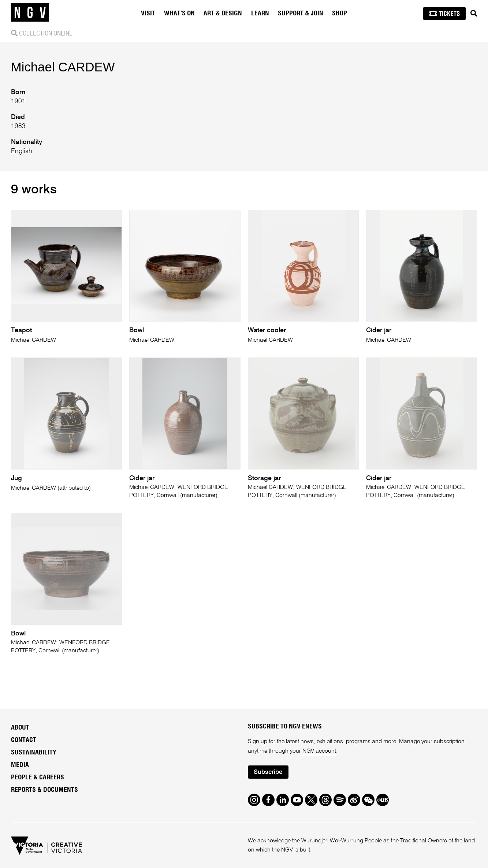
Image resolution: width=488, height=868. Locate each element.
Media (20, 765)
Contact (24, 740)
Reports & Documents (44, 790)
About (20, 728)
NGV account (319, 751)
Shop (340, 14)
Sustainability (34, 753)
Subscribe (268, 772)
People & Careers (38, 778)
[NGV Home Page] (30, 13)
